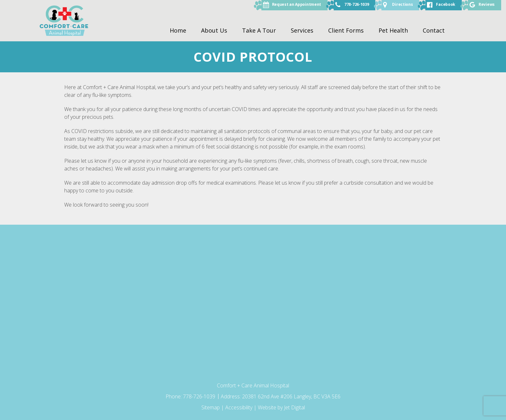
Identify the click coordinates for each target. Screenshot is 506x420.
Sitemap (211, 407)
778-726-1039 (200, 396)
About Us (214, 30)
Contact (434, 30)
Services (302, 30)
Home (178, 30)
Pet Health (393, 30)
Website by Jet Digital (281, 407)
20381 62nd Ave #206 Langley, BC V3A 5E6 (291, 396)
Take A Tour (259, 30)
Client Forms (346, 30)
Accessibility (239, 407)
